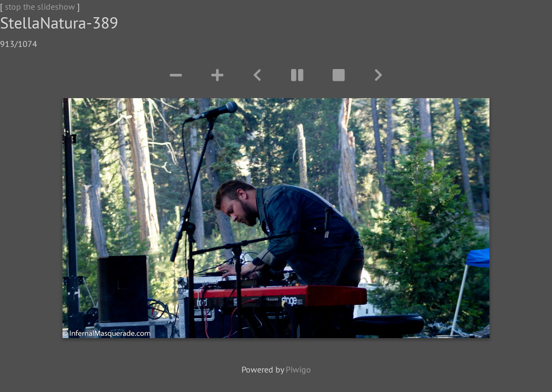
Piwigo (298, 369)
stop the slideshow (40, 6)
